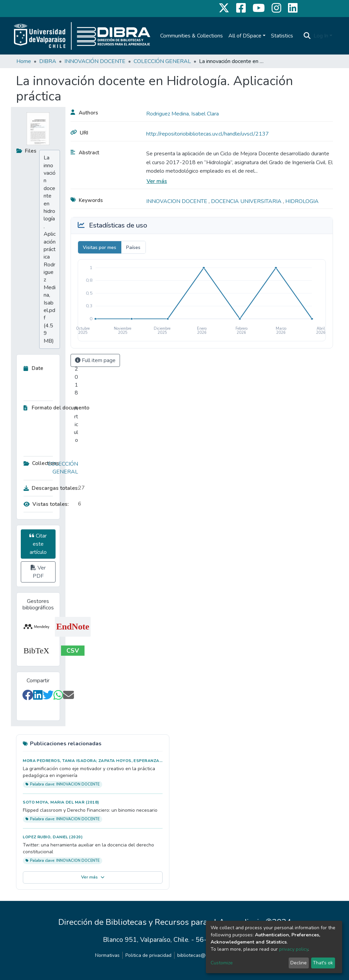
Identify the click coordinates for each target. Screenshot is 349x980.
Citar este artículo (38, 544)
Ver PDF (38, 572)
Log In (321, 36)
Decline (299, 963)
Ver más (157, 181)
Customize (222, 963)
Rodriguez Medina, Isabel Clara (183, 114)
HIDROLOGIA (302, 201)
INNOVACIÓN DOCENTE (95, 61)
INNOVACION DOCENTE (177, 201)
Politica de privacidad (148, 955)
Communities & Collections (192, 36)
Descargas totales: (49, 488)
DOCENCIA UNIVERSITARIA (247, 201)
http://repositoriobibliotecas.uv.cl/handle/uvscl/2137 (208, 134)
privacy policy (294, 949)
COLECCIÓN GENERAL (162, 61)
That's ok (323, 963)
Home (24, 61)
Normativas (107, 955)
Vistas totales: (46, 504)
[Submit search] (307, 36)
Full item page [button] (95, 360)
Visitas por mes (100, 247)
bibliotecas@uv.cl (196, 955)
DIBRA (48, 61)
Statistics (282, 36)
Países (133, 247)
